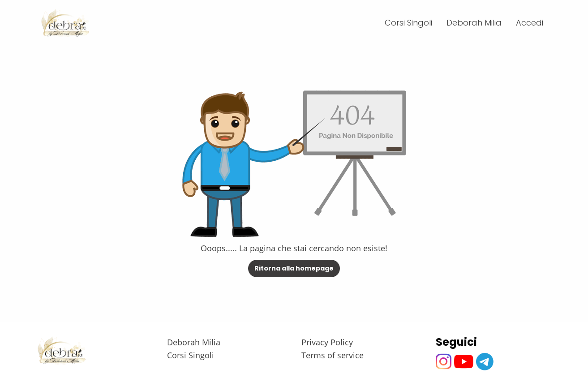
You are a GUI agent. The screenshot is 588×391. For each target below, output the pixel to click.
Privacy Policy (327, 342)
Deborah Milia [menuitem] (474, 23)
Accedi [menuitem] (530, 23)
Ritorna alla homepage (294, 268)
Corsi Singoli (191, 355)
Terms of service (333, 355)
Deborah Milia (194, 342)
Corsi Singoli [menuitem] (408, 23)
